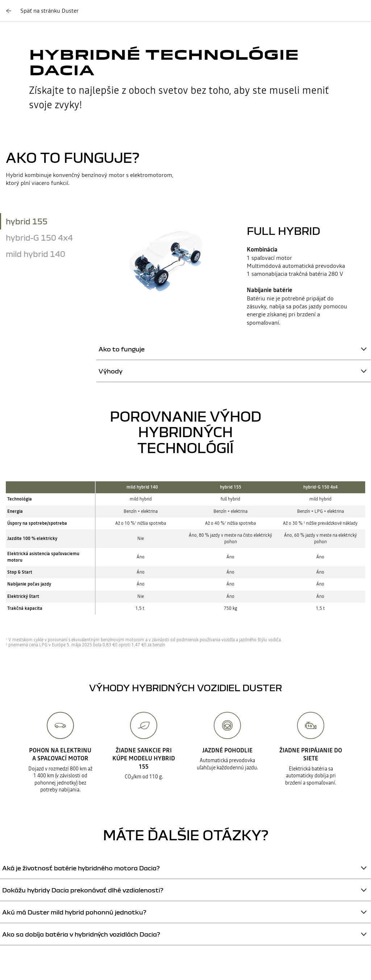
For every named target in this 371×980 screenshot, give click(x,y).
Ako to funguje (122, 349)
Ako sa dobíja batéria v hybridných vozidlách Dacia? (81, 934)
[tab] (48, 221)
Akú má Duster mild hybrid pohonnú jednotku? (74, 912)
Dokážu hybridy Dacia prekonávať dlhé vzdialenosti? (83, 890)
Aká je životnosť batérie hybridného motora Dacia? (81, 868)
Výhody (111, 371)
